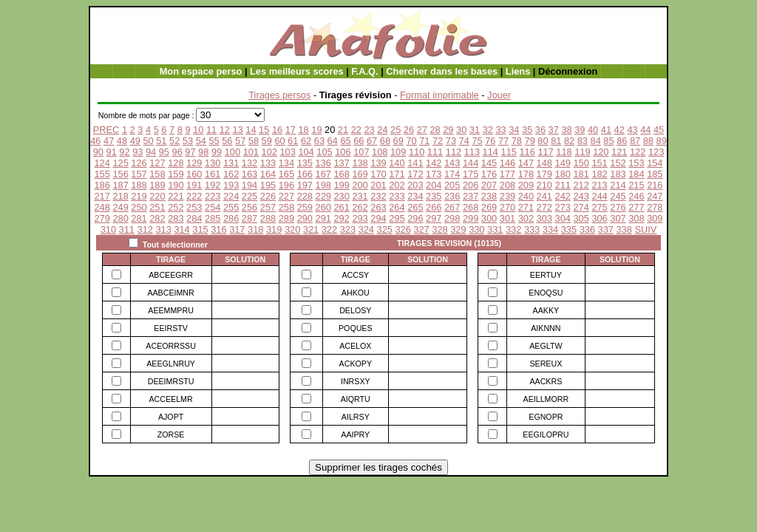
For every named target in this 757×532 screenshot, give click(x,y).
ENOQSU (546, 293)
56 (227, 141)
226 (268, 196)
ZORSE (171, 434)
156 (120, 174)
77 (503, 141)
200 (360, 185)
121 (619, 152)
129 (194, 163)
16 (277, 130)
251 (157, 207)
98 (203, 152)
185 (655, 174)
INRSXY (356, 381)
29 (448, 130)
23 (369, 130)
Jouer (499, 95)
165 (286, 174)
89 (662, 141)
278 (655, 207)
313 (163, 229)
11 (211, 130)
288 (268, 218)
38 (566, 130)
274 (581, 207)
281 (139, 218)
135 (305, 163)
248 (102, 207)
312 (145, 229)
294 (378, 218)
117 (545, 152)
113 (472, 152)
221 (176, 196)
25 (396, 130)
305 (581, 218)
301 (508, 218)
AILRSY (356, 417)
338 (624, 229)
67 (372, 141)
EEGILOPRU (546, 434)
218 (120, 196)
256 (249, 207)
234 (415, 196)
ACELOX (355, 346)
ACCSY (355, 275)
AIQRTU (356, 399)
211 (563, 185)
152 (618, 163)
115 (509, 152)
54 (201, 141)
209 (526, 185)
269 (489, 207)
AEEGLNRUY (171, 364)
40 (593, 130)
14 (251, 130)
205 (452, 185)
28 (435, 130)
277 (636, 207)
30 (461, 130)
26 (409, 130)
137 (341, 163)
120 (601, 152)
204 (434, 185)
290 (305, 218)
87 (635, 141)
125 (120, 163)
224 (231, 196)
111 (435, 152)
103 (287, 152)
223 (213, 196)
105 (324, 152)
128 (176, 163)
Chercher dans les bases (442, 71)
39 (580, 130)
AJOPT (171, 417)
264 (397, 207)
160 (194, 174)
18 (303, 130)
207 (489, 185)
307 (618, 218)
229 (323, 196)
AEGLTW (546, 346)
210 (544, 185)
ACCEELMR (170, 399)
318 (255, 229)
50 (148, 141)
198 (323, 185)
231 (360, 196)
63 (319, 141)
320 (292, 229)
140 (397, 163)
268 (471, 207)
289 (286, 218)
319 (274, 229)
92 (124, 152)
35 (527, 130)
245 (618, 196)
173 (434, 174)
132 (249, 163)
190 (176, 185)
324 (366, 229)
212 (581, 185)
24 (382, 130)
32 (488, 130)
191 (194, 185)
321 (311, 229)
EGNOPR (546, 417)
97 (190, 152)
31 (475, 130)
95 (164, 152)
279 (102, 218)
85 (608, 141)
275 (599, 207)
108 (380, 152)
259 (305, 207)
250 (139, 207)
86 (622, 141)
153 (636, 163)
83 (583, 141)
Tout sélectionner (175, 245)
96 (177, 152)
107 (361, 152)
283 (176, 218)
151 (599, 163)
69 (398, 141)
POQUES (356, 328)
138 (360, 163)
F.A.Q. (364, 71)
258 (286, 207)
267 (452, 207)
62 (306, 141)
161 (213, 174)
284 (194, 218)
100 (232, 152)
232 (378, 196)
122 (638, 152)
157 (139, 174)
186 (102, 185)
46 (95, 141)
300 (489, 218)
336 (587, 229)
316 (218, 229)
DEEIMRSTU (171, 381)
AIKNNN (546, 328)
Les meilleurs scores (297, 71)
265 (415, 207)
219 (139, 196)
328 (439, 229)
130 (213, 163)
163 (249, 174)
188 (139, 185)
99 (217, 152)
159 (176, 174)
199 (341, 185)
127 (157, 163)
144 (471, 163)
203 (415, 185)
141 (415, 163)
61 (293, 141)
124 (102, 163)
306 (599, 218)
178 (526, 174)
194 (249, 185)
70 (411, 141)
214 (618, 185)
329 (458, 229)
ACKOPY (356, 364)
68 (385, 141)
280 (120, 218)
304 (563, 218)
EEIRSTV (171, 328)
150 (581, 163)
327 (421, 229)
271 (526, 207)
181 (581, 174)
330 (476, 229)
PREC (106, 130)
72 (438, 141)
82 (569, 141)
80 (543, 141)
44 (645, 130)
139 (378, 163)
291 (323, 218)
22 (356, 130)
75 (477, 141)
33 (500, 130)
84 (596, 141)
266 (434, 207)
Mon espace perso (201, 71)
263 (378, 207)
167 (323, 174)
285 (213, 218)
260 (323, 207)
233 (397, 196)
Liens (518, 71)
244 (599, 196)
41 (606, 130)
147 (526, 163)
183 (618, 174)
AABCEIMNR (170, 293)
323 (348, 229)
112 (454, 152)
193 (231, 185)
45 (659, 130)
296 (415, 218)
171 (397, 174)
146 (508, 163)
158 (157, 174)
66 (359, 141)
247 (655, 196)
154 (655, 163)
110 (417, 152)
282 (157, 218)
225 (249, 196)
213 (599, 185)
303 (544, 218)
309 (655, 218)
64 (333, 141)
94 (151, 152)
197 (305, 185)
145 (489, 163)
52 (174, 141)
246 (636, 196)
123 (656, 152)
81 (556, 141)
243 (581, 196)
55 (214, 141)
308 (636, 218)
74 (464, 141)
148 (544, 163)
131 (231, 163)
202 (397, 185)
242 (563, 196)
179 (544, 174)
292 (341, 218)
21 (343, 130)
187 (120, 185)
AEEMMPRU (171, 310)
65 (345, 141)
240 (526, 196)
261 (341, 207)
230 (341, 196)
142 (434, 163)
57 (240, 141)
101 (251, 152)
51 (161, 141)
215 (636, 185)
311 (127, 229)
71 (424, 141)
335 (569, 229)
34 (514, 130)
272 (544, 207)
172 (415, 174)
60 (279, 141)
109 (398, 152)
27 (422, 130)
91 (112, 152)
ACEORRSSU (171, 346)
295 (397, 218)
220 (157, 196)
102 (269, 152)
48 (122, 141)
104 (306, 152)
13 (237, 130)
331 (495, 229)
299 (471, 218)
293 (360, 218)
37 (554, 130)
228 (305, 196)
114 (490, 152)
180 (563, 174)
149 (563, 163)
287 (249, 218)
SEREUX (546, 364)
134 (286, 163)
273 (563, 207)
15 (264, 130)
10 (198, 130)
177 (508, 174)
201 (378, 185)
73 (451, 141)
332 (513, 229)
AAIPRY (355, 434)
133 (268, 163)
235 (434, 196)
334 (550, 229)
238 (489, 196)
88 (648, 141)
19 (316, 130)
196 (286, 185)
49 (135, 141)
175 (471, 174)
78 (517, 141)
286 (231, 218)
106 (343, 152)
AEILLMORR (546, 399)
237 (471, 196)
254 (213, 207)
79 (530, 141)
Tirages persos (279, 95)
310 (108, 229)
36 (540, 130)
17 (291, 130)
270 (508, 207)
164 (268, 174)
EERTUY (546, 275)
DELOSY (355, 310)
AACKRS (546, 381)
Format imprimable (439, 95)
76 (490, 141)
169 (360, 174)
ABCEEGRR (171, 275)
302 (526, 218)
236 (452, 196)
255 (231, 207)
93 (138, 152)
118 (564, 152)
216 (655, 185)
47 (109, 141)
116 (527, 152)
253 (194, 207)
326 (403, 229)
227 (286, 196)
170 (378, 174)
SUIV (645, 229)
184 (636, 174)
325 (385, 229)
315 (200, 229)
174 (452, 174)
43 (632, 130)
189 (157, 185)
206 (471, 185)
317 (237, 229)
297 (434, 218)
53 (188, 141)
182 (599, 174)
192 (213, 185)
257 (268, 207)
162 (231, 174)
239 (508, 196)
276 (618, 207)
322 (329, 229)
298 (452, 218)
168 (341, 174)
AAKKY (546, 310)
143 (452, 163)
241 (544, 196)
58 (254, 141)
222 (194, 196)
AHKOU (356, 293)
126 (139, 163)
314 (181, 229)
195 (268, 185)
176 (489, 174)
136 (323, 163)
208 (508, 185)
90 (98, 152)
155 (102, 174)
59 (267, 141)
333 (532, 229)
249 (120, 207)
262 (360, 207)
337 (606, 229)
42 (619, 130)
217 (102, 196)
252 (176, 207)
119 (582, 152)
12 (225, 130)
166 (305, 174)
